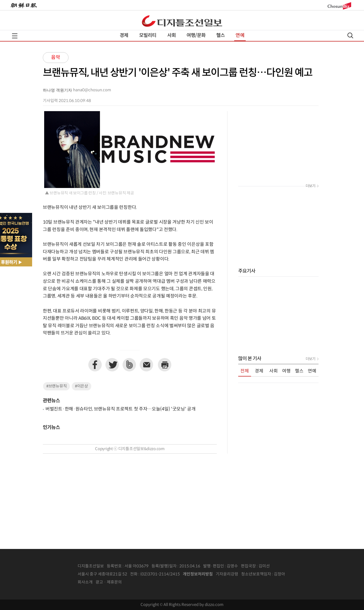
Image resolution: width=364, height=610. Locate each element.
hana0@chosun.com (92, 90)
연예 (240, 35)
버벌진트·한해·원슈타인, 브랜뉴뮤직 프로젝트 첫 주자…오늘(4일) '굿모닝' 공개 (121, 409)
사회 (172, 35)
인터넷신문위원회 (303, 574)
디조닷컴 (182, 21)
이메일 (146, 365)
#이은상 (81, 386)
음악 (56, 57)
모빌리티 (148, 35)
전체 (245, 371)
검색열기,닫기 (350, 35)
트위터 (112, 365)
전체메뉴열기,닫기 (15, 36)
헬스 (221, 35)
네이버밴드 (129, 365)
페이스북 (95, 365)
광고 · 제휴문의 (109, 582)
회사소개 (85, 582)
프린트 (165, 365)
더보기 (310, 186)
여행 (286, 371)
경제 (124, 35)
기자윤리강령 (227, 574)
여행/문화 (196, 35)
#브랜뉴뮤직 (56, 386)
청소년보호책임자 (256, 574)
